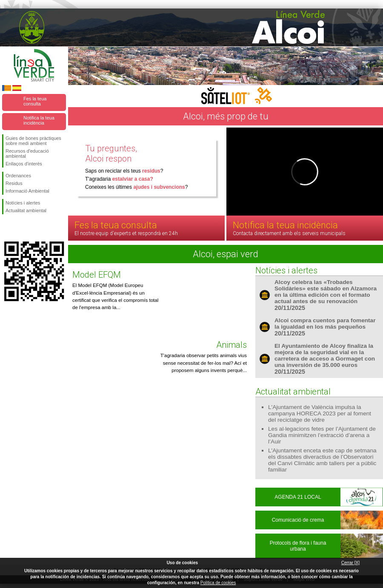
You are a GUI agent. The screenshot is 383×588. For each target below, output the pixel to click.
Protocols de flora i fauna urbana (298, 546)
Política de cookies (218, 583)
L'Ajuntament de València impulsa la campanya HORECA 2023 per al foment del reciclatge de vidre (320, 413)
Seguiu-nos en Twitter (21, 228)
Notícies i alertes (23, 203)
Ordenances (18, 176)
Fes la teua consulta (35, 101)
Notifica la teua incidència (39, 120)
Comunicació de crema (298, 520)
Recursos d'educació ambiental (27, 153)
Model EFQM (97, 275)
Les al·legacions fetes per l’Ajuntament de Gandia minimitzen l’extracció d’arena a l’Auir (322, 435)
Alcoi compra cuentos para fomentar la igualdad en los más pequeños (325, 324)
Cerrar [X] (350, 563)
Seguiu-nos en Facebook (7, 228)
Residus (14, 183)
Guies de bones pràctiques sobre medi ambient (33, 141)
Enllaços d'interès (24, 164)
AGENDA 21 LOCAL (298, 497)
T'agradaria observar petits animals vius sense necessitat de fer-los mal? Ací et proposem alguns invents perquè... (204, 363)
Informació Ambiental (27, 191)
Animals (232, 345)
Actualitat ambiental (26, 210)
